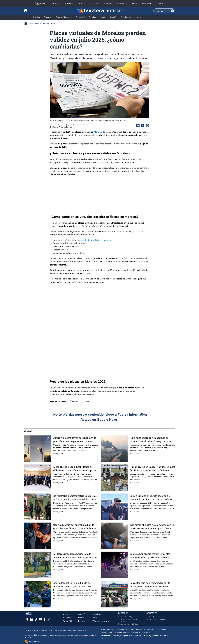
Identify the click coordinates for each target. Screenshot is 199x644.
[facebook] (45, 620)
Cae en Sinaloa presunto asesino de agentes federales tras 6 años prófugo (151, 498)
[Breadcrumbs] (27, 23)
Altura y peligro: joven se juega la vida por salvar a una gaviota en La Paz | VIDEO (75, 440)
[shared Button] (148, 125)
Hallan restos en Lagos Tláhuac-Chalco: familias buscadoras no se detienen (152, 469)
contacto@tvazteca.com (155, 617)
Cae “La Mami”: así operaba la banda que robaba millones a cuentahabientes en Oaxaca (75, 527)
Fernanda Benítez (65, 127)
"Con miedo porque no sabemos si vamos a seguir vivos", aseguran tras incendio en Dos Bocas (151, 440)
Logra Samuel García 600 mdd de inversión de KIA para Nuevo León (73, 585)
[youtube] (40, 620)
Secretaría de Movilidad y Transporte (95, 240)
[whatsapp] (49, 620)
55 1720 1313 (151, 619)
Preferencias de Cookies (125, 629)
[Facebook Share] (138, 125)
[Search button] (172, 11)
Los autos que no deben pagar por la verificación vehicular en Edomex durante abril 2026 (150, 585)
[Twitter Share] (142, 125)
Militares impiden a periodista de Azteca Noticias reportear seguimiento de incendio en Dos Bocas (75, 556)
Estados (88, 402)
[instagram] (31, 620)
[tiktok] (36, 620)
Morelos (75, 402)
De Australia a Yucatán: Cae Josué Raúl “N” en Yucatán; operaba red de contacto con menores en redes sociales (76, 498)
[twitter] (27, 620)
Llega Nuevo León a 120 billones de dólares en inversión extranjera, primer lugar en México (76, 469)
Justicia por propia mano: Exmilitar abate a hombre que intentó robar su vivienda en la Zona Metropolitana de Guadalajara (151, 556)
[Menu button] (35, 11)
